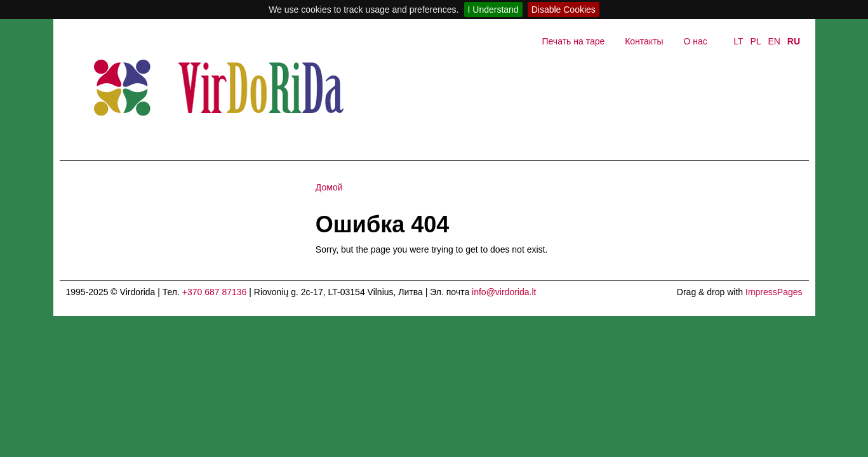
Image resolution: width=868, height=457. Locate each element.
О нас (696, 41)
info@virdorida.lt (504, 292)
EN (774, 41)
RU (794, 41)
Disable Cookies (564, 10)
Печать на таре (573, 41)
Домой (329, 187)
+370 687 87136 (215, 292)
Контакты (644, 41)
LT (738, 41)
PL (755, 41)
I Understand (493, 10)
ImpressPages (774, 292)
